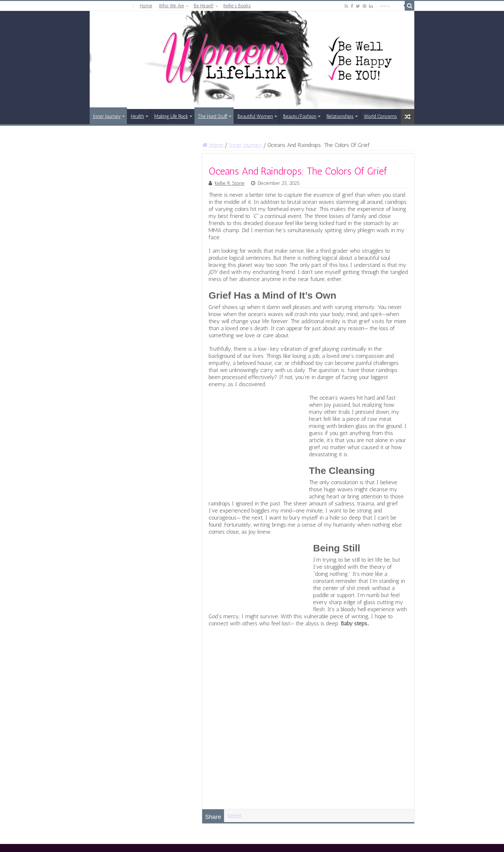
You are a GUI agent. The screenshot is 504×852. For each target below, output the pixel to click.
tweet (234, 815)
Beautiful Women (255, 116)
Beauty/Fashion (300, 116)
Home (146, 6)
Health (137, 116)
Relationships (340, 116)
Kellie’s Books (237, 6)
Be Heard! (204, 6)
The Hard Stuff (212, 116)
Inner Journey (107, 116)
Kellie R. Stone (230, 183)
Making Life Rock (171, 116)
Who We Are (171, 6)
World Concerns (380, 116)
